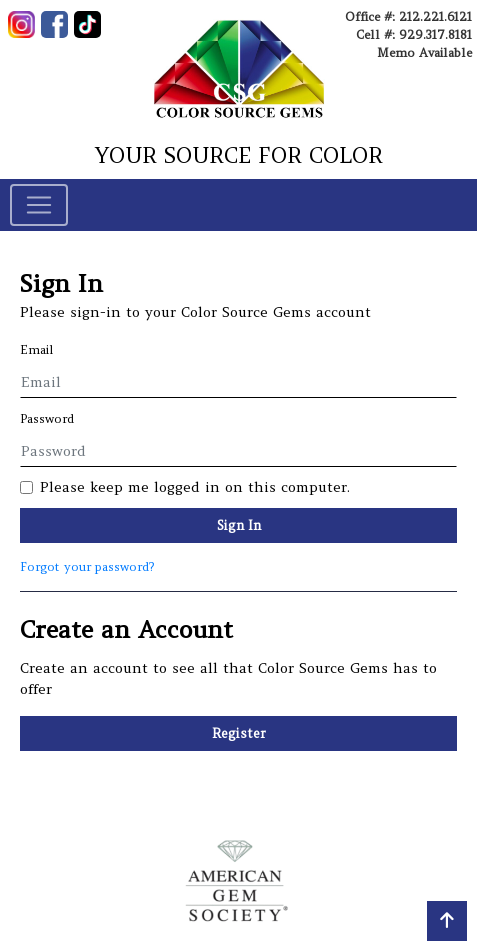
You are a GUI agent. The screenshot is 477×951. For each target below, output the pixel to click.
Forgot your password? (87, 566)
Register (239, 733)
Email (37, 349)
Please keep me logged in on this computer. (195, 487)
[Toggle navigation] (39, 205)
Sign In (239, 525)
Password (47, 418)
